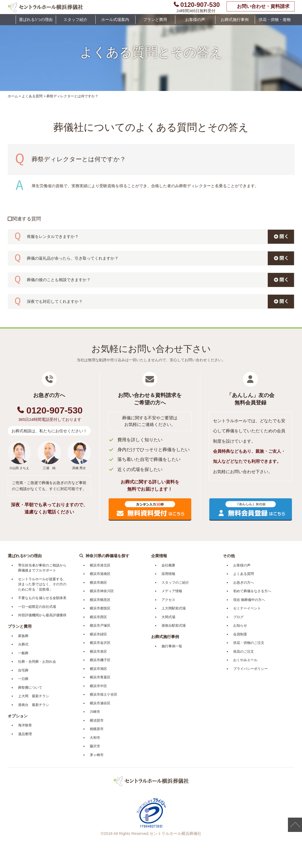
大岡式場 (168, 617)
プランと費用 (155, 20)
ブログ (238, 617)
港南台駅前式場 (174, 625)
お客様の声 (195, 20)
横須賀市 (97, 720)
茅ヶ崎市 (97, 755)
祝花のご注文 (244, 651)
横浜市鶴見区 (100, 600)
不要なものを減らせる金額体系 (42, 598)
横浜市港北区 (100, 565)
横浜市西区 (98, 617)
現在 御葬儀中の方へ (249, 600)
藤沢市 (95, 746)
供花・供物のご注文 (249, 643)
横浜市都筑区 (100, 608)
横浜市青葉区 (100, 677)
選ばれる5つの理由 (36, 20)
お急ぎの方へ (244, 583)
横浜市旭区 (98, 669)
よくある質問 (32, 96)
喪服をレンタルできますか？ (53, 236)
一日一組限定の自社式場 (37, 607)
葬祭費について (30, 688)
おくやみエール (245, 660)
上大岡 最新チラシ (34, 696)
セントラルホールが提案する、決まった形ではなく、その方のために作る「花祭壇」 (42, 584)
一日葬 (23, 679)
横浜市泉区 (98, 651)
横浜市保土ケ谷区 (104, 694)
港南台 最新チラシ (34, 705)
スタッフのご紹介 (175, 583)
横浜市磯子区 (100, 660)
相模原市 (97, 729)
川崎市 (95, 712)
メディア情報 (172, 591)
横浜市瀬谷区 (100, 703)
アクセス (168, 600)
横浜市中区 (98, 686)
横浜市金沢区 (100, 643)
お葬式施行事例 (235, 20)
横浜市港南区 (100, 574)
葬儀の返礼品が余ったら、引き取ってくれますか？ (73, 258)
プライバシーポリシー (250, 669)
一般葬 (23, 653)
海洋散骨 (25, 725)
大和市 (95, 738)
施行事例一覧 (172, 646)
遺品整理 (25, 734)
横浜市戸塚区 (100, 625)
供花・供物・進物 (275, 20)
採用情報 (168, 574)
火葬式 (23, 644)
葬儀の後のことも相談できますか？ (59, 280)
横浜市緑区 (98, 634)
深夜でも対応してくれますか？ (55, 301)
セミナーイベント (247, 608)
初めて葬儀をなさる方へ (252, 591)
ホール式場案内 (115, 20)
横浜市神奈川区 (102, 591)
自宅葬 (23, 670)
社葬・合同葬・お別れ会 (37, 662)
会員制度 (240, 634)
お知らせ (240, 625)
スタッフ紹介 (75, 20)
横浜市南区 (98, 583)
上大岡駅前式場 (174, 608)
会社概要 (168, 565)
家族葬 (23, 636)
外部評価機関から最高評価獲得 (42, 615)
